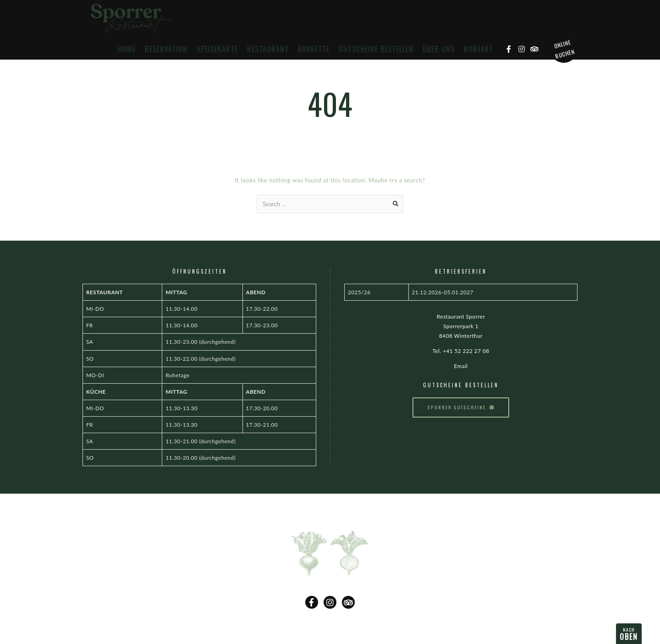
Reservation (166, 49)
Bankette (314, 49)
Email (461, 366)
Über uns (439, 49)
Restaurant (268, 49)
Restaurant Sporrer (461, 316)
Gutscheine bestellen (376, 49)
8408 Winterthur (461, 336)
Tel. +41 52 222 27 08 (461, 351)
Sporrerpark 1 (461, 326)
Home (127, 49)
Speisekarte (217, 49)
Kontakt (478, 49)
